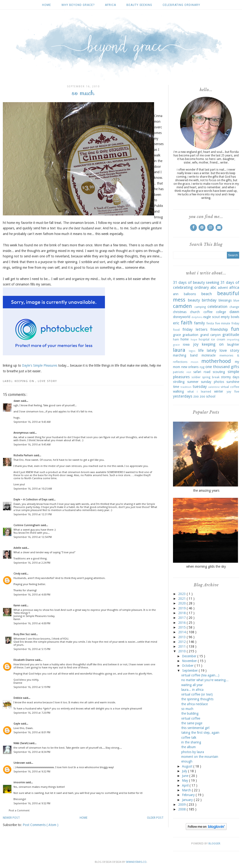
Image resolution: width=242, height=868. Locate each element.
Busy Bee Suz (22, 634)
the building (190, 713)
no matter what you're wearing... (205, 680)
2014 (182, 632)
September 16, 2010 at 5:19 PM (32, 687)
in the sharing (191, 742)
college (221, 312)
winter (219, 391)
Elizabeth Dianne (24, 660)
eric (176, 323)
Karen (17, 606)
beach (207, 294)
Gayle (17, 724)
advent (223, 288)
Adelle (18, 548)
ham (176, 339)
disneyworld (182, 317)
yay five (233, 392)
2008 (182, 809)
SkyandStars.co (136, 862)
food (176, 330)
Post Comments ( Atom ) (41, 825)
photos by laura (193, 752)
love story (47, 381)
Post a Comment (19, 811)
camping (200, 307)
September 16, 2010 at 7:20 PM (32, 713)
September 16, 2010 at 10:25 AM (33, 489)
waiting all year (192, 685)
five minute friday (227, 323)
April (186, 785)
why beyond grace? (78, 5)
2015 (182, 627)
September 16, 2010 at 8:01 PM (32, 732)
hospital (204, 339)
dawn (17, 401)
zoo (196, 396)
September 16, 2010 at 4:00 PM (32, 595)
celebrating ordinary (181, 5)
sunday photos (212, 382)
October (188, 666)
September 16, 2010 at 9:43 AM (32, 422)
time (176, 387)
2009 (182, 805)
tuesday (200, 386)
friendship (219, 329)
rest (189, 372)
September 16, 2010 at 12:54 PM (33, 537)
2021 (182, 599)
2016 (182, 623)
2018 (182, 613)
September (190, 671)
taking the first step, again (200, 733)
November (190, 661)
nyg (202, 367)
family (199, 323)
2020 (182, 603)
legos (192, 351)
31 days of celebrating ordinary (206, 285)
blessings (225, 300)
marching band (185, 355)
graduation (190, 335)
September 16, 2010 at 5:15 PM (32, 649)
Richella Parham (24, 455)
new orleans (190, 367)
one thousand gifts (222, 367)
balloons (190, 294)
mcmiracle (209, 355)
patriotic (179, 372)
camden (182, 306)
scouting (219, 372)
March (187, 790)
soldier (196, 377)
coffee (208, 312)
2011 (182, 646)
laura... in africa (192, 690)
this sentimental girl (195, 728)
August (188, 766)
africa (110, 5)
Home (47, 5)
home (185, 339)
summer (193, 382)
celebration (217, 306)
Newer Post (11, 818)
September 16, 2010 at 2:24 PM (32, 563)
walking (178, 391)
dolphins (197, 317)
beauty (194, 300)
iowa (186, 344)
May (186, 780)
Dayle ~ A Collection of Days (31, 500)
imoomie (19, 782)
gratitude (231, 335)
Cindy (17, 574)
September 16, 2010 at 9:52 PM (32, 803)
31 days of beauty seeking (196, 282)
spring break (211, 377)
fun (235, 329)
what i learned (199, 392)
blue (236, 300)
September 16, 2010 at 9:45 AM (32, 445)
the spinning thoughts (197, 699)
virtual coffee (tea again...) (200, 675)
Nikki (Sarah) (21, 743)
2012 (182, 642)
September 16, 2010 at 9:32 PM (32, 772)
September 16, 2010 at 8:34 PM (32, 752)
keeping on (25, 381)
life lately (207, 350)
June (186, 776)
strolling (179, 382)
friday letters (195, 329)
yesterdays (183, 396)
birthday (209, 300)
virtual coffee (230, 387)
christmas (180, 312)
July (185, 771)
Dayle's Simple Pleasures (40, 365)
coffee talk (189, 738)
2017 (182, 618)
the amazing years (206, 491)
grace (177, 335)
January (188, 800)
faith (187, 323)
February (189, 795)
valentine (214, 387)
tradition (186, 387)
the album (188, 747)
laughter (233, 344)
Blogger (214, 844)
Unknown (20, 763)
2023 (182, 594)
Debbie (18, 698)
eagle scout (212, 317)
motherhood (216, 361)
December (190, 656)
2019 (182, 608)
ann (176, 294)
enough (187, 761)
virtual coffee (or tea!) (197, 694)
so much (187, 709)
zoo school (207, 396)
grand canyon (210, 335)
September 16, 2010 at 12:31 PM (33, 514)
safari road (202, 372)
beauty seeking (139, 5)
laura (179, 350)
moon (194, 362)
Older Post (155, 818)
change (234, 307)
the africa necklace (194, 704)
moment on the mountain (200, 757)
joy (196, 344)
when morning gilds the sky (206, 566)
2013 (182, 637)
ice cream (218, 339)
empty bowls (230, 317)
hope (194, 340)
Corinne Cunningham (27, 525)
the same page (192, 723)
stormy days (230, 377)
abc (213, 287)
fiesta (210, 323)
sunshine (233, 382)
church (195, 312)
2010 (182, 651)
